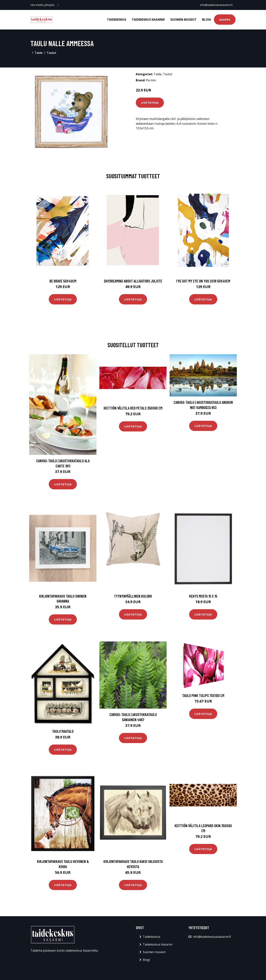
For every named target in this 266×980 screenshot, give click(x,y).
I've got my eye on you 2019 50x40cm (203, 281)
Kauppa (225, 20)
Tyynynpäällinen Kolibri (133, 596)
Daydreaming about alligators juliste (133, 281)
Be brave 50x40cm (63, 281)
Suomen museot (183, 20)
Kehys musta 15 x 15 (203, 596)
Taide (39, 53)
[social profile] (58, 5)
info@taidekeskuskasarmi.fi (216, 5)
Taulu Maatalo (63, 731)
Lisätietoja (150, 103)
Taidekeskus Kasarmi (148, 20)
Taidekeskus (117, 20)
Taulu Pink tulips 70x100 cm (203, 695)
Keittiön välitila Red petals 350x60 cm (133, 408)
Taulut (52, 53)
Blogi (207, 20)
